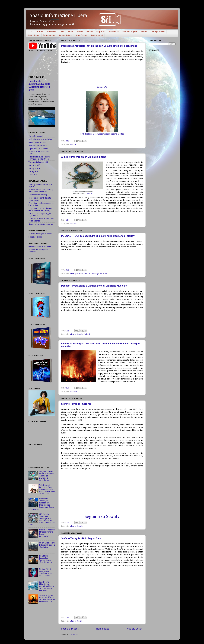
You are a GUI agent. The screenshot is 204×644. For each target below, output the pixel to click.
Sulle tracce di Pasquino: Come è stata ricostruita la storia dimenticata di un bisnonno (47, 489)
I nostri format (51, 32)
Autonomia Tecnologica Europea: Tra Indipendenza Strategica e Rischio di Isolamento (41, 504)
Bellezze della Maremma (38, 145)
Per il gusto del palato (130, 32)
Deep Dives (100, 32)
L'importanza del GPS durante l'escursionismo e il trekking (40, 209)
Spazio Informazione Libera (58, 15)
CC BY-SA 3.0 (88, 193)
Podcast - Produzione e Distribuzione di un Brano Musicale (94, 286)
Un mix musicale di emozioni (40, 247)
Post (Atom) (73, 634)
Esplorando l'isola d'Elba (38, 148)
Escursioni (79, 32)
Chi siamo (39, 32)
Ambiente (73, 224)
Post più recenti (70, 629)
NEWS (30, 32)
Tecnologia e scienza (99, 273)
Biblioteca (144, 32)
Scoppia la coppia (35, 237)
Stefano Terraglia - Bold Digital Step (81, 538)
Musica (61, 32)
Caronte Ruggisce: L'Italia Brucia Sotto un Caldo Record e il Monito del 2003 (47, 599)
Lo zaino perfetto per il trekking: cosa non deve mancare (41, 191)
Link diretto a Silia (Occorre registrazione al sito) (102, 134)
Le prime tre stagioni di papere (40, 234)
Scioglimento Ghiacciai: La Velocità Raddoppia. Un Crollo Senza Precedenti (47, 586)
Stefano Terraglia (82, 35)
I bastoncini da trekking (38, 195)
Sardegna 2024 (34, 168)
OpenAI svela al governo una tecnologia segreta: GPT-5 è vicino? (47, 572)
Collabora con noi (97, 35)
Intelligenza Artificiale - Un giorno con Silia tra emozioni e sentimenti (99, 46)
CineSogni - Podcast (158, 32)
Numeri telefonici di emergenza (41, 224)
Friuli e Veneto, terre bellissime (40, 139)
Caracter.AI (102, 87)
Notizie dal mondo (34, 35)
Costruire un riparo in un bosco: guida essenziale (41, 220)
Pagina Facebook (49, 35)
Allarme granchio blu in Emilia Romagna (84, 157)
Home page (103, 629)
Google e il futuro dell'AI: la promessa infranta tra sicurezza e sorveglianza (47, 476)
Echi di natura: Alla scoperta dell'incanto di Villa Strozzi (39, 158)
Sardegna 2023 (34, 165)
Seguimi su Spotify (102, 517)
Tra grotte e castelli (36, 136)
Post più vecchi (134, 629)
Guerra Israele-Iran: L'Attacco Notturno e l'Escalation (47, 545)
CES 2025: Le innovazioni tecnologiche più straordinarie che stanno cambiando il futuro (42, 519)
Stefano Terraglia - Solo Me (76, 404)
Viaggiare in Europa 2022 (38, 162)
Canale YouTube (113, 32)
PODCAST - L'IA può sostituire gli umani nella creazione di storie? (98, 236)
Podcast (70, 32)
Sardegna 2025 (34, 171)
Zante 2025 (33, 175)
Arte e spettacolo (76, 273)
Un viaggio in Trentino (37, 142)
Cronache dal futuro (65, 35)
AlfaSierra (90, 32)
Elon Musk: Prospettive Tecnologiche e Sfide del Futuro (45, 559)
